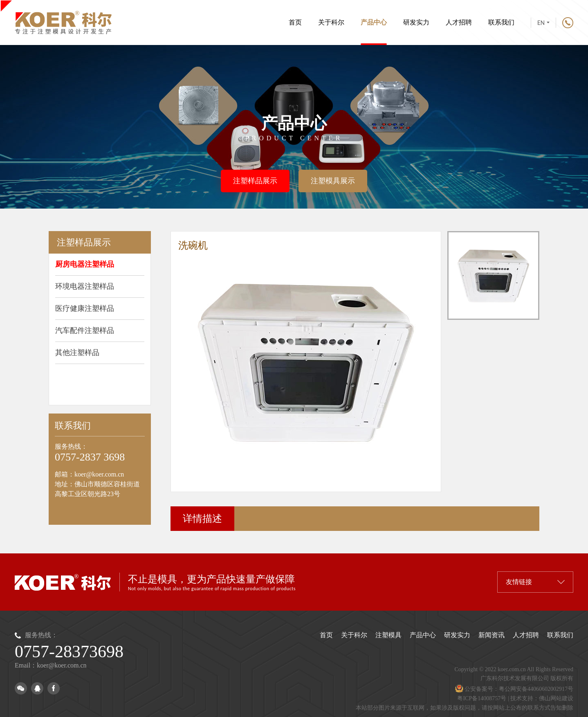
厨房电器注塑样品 (85, 264)
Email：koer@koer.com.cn (51, 665)
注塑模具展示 (333, 181)
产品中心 (374, 32)
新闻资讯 (491, 635)
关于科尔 (331, 22)
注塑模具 (388, 635)
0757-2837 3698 (90, 457)
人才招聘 (459, 22)
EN (543, 23)
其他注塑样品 (77, 353)
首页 (295, 22)
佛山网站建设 (556, 698)
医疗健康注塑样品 (85, 308)
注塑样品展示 (255, 181)
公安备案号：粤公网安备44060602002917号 (514, 689)
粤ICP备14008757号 (482, 698)
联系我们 (501, 22)
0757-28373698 (69, 652)
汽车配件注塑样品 (85, 330)
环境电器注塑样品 (85, 286)
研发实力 (416, 22)
